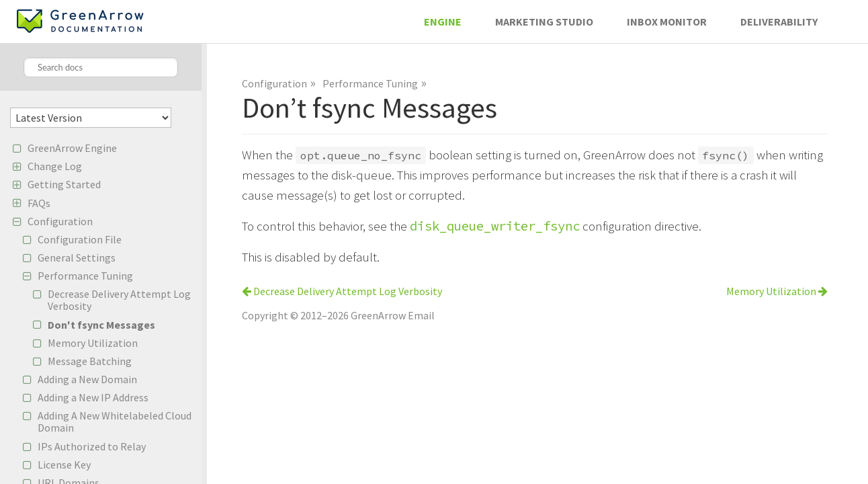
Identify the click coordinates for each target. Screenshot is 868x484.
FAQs (39, 203)
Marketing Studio (544, 22)
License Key (64, 465)
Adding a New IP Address (93, 397)
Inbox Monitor (667, 22)
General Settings (77, 257)
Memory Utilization (93, 343)
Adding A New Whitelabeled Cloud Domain (115, 421)
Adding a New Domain (87, 379)
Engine (443, 22)
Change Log (55, 166)
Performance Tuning (85, 276)
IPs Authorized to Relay (92, 446)
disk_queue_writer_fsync (495, 226)
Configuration (60, 221)
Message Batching (90, 361)
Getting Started (64, 184)
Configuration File (80, 239)
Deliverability (779, 22)
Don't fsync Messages (101, 325)
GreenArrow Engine (72, 148)
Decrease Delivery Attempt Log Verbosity (119, 300)
